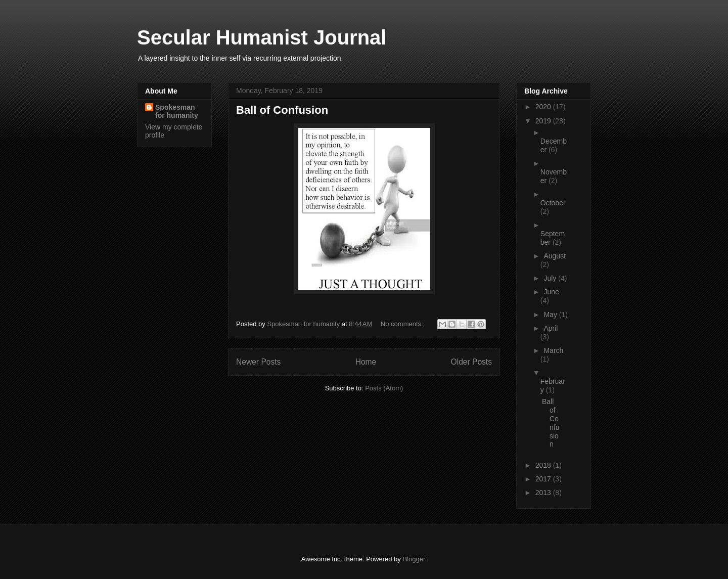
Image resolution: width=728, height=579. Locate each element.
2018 (544, 465)
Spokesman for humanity (177, 111)
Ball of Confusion (282, 110)
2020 (544, 107)
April (551, 328)
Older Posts (471, 362)
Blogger (414, 559)
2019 (544, 121)
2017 (544, 479)
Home (366, 362)
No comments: (403, 324)
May (551, 315)
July (551, 278)
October (553, 203)
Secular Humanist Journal (262, 37)
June (551, 292)
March (553, 350)
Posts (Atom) (384, 388)
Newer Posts (258, 362)
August (555, 256)
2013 (544, 493)
